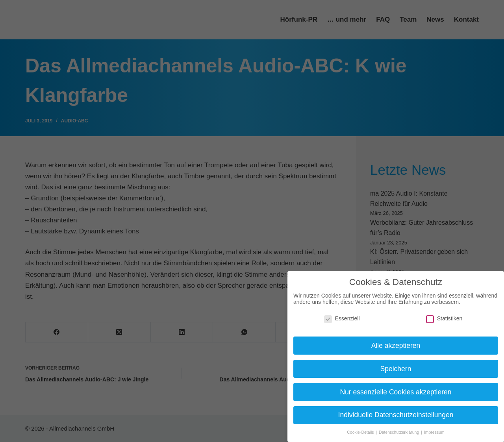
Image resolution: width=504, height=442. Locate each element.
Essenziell (342, 318)
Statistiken (444, 318)
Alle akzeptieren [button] (396, 346)
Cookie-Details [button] (361, 432)
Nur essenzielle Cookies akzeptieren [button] (396, 392)
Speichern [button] (396, 369)
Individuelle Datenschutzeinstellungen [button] (396, 415)
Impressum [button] (434, 432)
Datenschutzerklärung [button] (399, 432)
